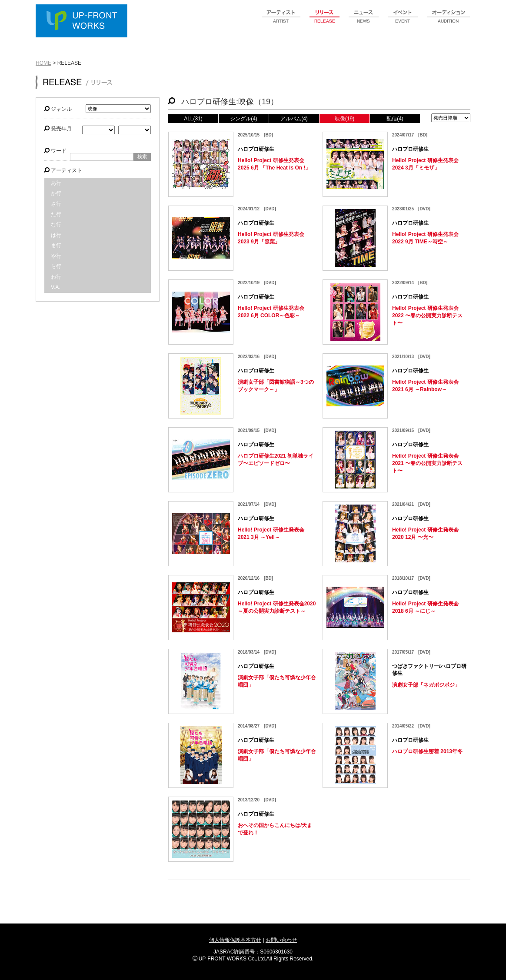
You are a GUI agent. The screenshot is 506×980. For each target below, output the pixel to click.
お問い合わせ (281, 940)
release (325, 21)
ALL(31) (193, 119)
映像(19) (345, 119)
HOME (43, 63)
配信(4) (395, 119)
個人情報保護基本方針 (235, 940)
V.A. (56, 287)
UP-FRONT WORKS (83, 22)
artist (281, 21)
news (364, 21)
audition (449, 21)
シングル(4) (244, 119)
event (403, 21)
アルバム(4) (294, 119)
